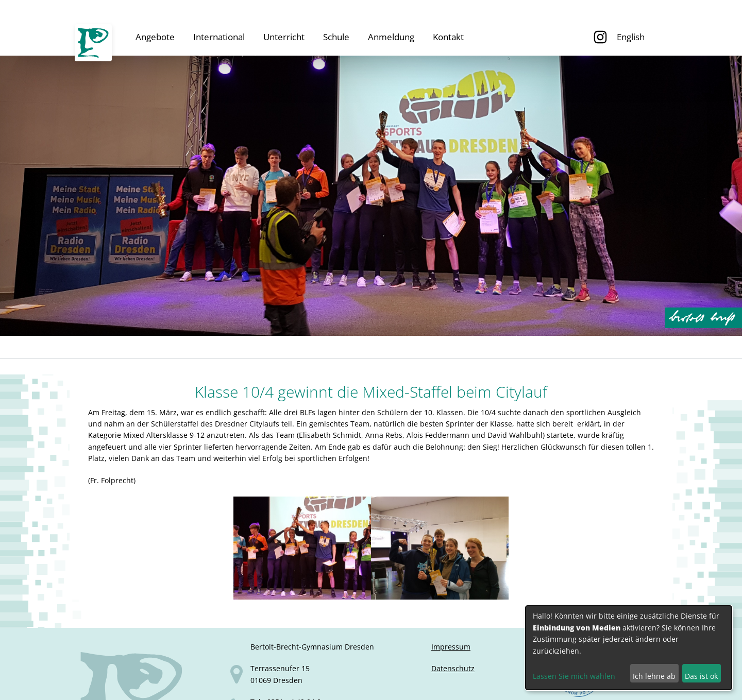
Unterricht (284, 37)
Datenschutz (453, 668)
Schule (336, 37)
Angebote (155, 37)
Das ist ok (701, 676)
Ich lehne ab (654, 676)
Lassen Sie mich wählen (574, 676)
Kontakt (448, 37)
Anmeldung (391, 37)
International (219, 37)
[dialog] (629, 648)
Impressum (451, 647)
